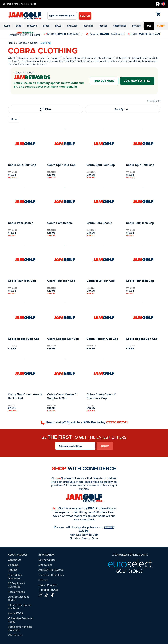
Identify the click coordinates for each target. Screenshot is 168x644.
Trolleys (32, 26)
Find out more (104, 81)
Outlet (161, 26)
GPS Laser (72, 26)
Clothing (88, 26)
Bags (18, 26)
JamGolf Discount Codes (18, 598)
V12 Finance (15, 635)
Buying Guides (47, 559)
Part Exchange (16, 591)
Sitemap (43, 579)
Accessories (120, 26)
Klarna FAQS (15, 613)
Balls (58, 26)
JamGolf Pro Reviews (51, 569)
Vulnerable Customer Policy (20, 620)
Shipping (13, 564)
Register (52, 584)
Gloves (103, 26)
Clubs (7, 26)
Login (42, 584)
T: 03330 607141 (48, 589)
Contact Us (14, 559)
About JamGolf (18, 554)
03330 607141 (117, 422)
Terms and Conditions (51, 574)
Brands (136, 26)
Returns (12, 569)
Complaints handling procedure (20, 628)
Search (85, 16)
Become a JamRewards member (19, 4)
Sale (149, 26)
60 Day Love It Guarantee (16, 584)
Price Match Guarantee (15, 576)
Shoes (46, 26)
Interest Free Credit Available (19, 606)
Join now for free (137, 81)
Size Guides (45, 564)
